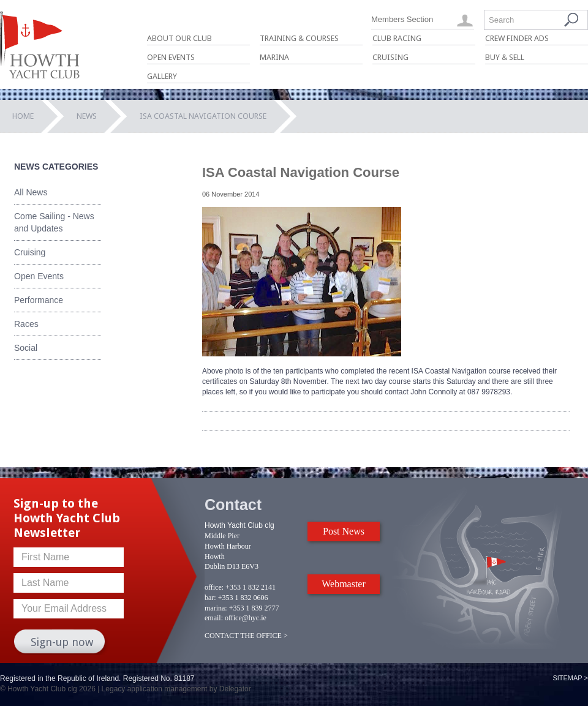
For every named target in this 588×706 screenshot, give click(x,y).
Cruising (390, 57)
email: (214, 618)
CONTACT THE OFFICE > (246, 636)
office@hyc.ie (246, 618)
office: (214, 587)
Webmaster (344, 584)
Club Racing (397, 38)
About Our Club (179, 38)
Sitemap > (570, 678)
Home (23, 116)
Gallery (162, 76)
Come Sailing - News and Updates (54, 222)
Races (26, 324)
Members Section (402, 19)
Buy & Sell (505, 57)
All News (31, 192)
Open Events (171, 57)
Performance (39, 300)
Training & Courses (299, 38)
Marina (274, 57)
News (87, 116)
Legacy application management (155, 689)
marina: (216, 608)
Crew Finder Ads (517, 38)
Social (26, 348)
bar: (210, 598)
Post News (344, 531)
